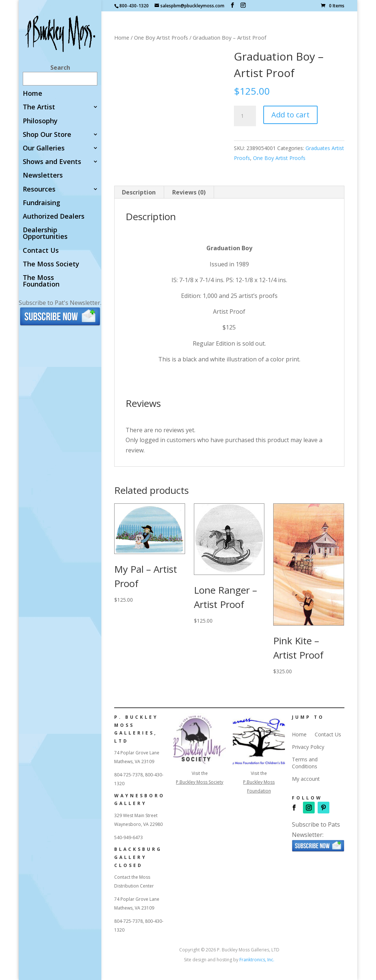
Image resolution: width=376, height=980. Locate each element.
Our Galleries (44, 148)
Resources (39, 190)
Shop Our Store (47, 135)
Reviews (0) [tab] (189, 192)
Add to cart (290, 115)
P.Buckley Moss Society (200, 782)
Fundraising (41, 203)
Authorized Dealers (54, 217)
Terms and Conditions (305, 763)
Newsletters (43, 176)
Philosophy (40, 121)
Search (60, 68)
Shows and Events (52, 162)
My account (306, 779)
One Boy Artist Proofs (161, 37)
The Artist (39, 107)
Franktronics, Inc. (257, 960)
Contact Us (41, 251)
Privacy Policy (308, 747)
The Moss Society (51, 264)
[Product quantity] (245, 116)
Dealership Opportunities (45, 234)
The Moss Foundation (41, 281)
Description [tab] (139, 192)
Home (32, 94)
